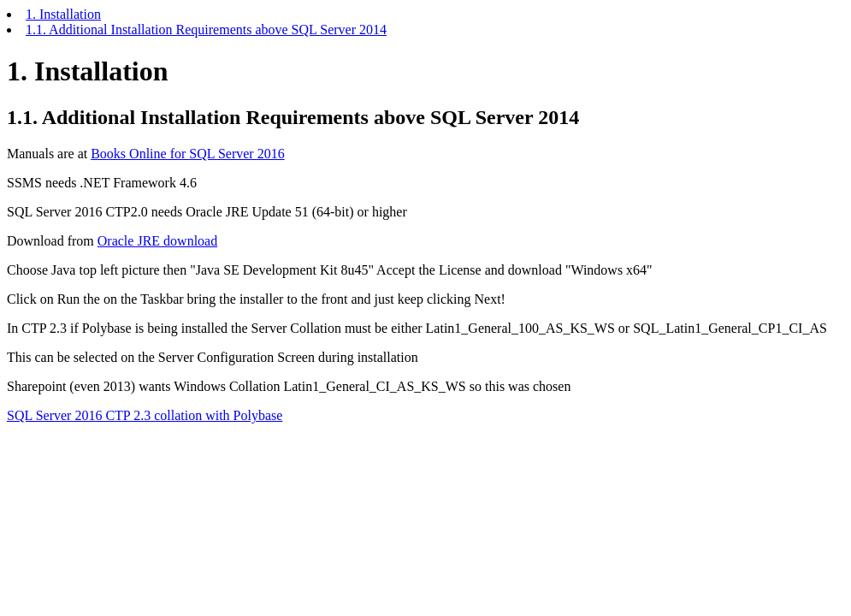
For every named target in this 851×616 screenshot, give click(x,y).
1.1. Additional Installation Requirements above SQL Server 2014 (206, 30)
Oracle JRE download (157, 241)
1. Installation (63, 14)
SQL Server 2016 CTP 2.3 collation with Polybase (145, 415)
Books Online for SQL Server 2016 (188, 154)
